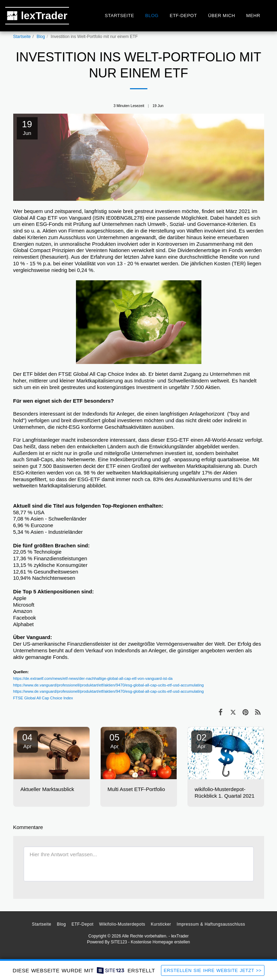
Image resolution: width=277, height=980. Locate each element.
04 (28, 741)
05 (115, 741)
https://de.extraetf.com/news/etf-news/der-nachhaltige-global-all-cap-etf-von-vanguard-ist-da (93, 678)
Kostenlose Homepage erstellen (160, 942)
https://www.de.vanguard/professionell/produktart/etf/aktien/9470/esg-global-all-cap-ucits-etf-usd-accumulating (109, 685)
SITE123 (119, 942)
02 (202, 741)
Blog (41, 37)
